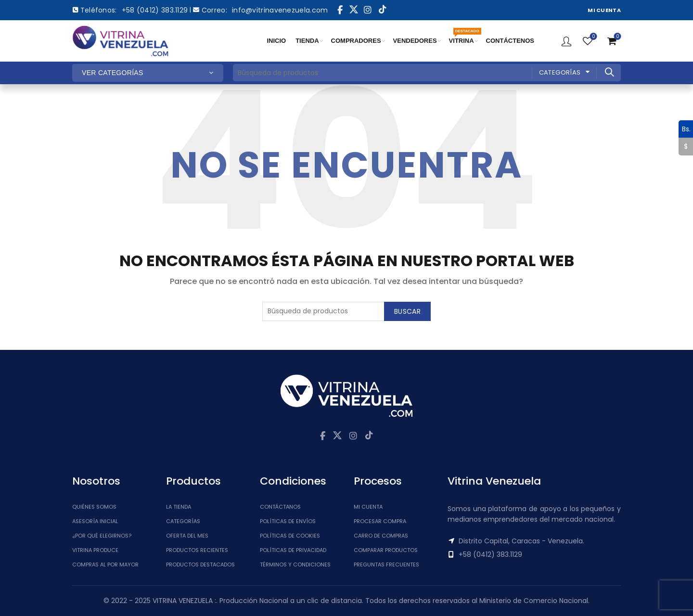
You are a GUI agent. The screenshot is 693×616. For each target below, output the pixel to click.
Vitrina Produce (95, 550)
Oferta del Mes (187, 536)
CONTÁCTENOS (510, 41)
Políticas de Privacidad (293, 550)
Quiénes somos (94, 507)
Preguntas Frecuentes (386, 565)
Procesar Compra (380, 521)
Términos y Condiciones (295, 565)
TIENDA (307, 41)
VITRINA (464, 37)
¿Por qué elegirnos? (102, 536)
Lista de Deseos (593, 37)
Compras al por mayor (105, 565)
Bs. (685, 129)
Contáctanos (280, 507)
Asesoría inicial (95, 521)
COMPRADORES (356, 41)
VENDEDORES (415, 41)
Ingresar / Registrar (566, 41)
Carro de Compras (381, 536)
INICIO (276, 41)
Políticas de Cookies (290, 536)
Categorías (560, 72)
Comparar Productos (386, 550)
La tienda (179, 507)
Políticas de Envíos (288, 521)
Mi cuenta (368, 507)
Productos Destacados (200, 565)
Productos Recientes (197, 550)
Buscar (609, 72)
